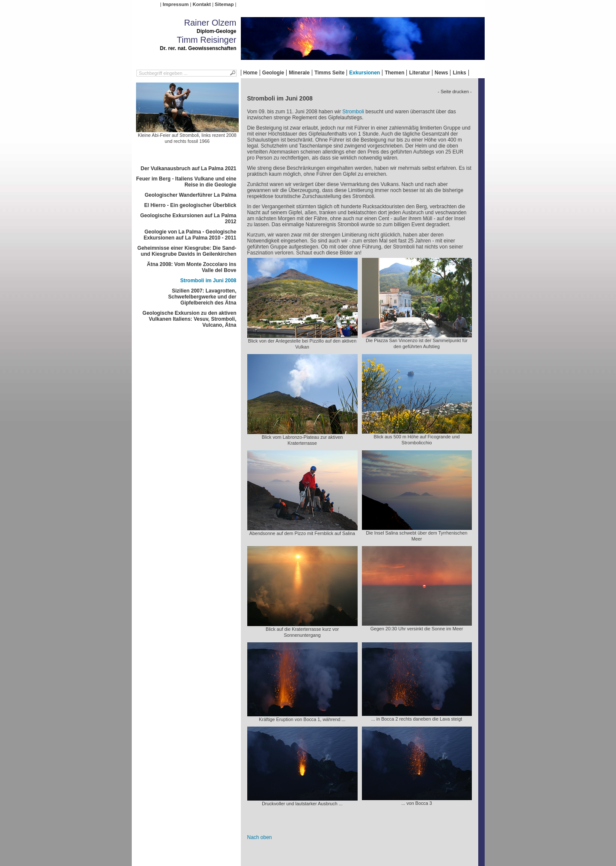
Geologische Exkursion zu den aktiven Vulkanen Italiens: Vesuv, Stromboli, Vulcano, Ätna (189, 319)
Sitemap (224, 4)
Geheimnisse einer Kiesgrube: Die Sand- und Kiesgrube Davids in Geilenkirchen (187, 251)
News (441, 73)
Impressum (176, 4)
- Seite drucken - (455, 92)
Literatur (419, 73)
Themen (394, 73)
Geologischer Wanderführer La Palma (190, 195)
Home (250, 73)
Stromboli (353, 112)
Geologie (273, 73)
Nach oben (260, 837)
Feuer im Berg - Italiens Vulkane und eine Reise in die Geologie (186, 182)
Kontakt (201, 4)
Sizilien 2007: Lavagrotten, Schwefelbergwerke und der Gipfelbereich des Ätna (202, 297)
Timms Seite (329, 73)
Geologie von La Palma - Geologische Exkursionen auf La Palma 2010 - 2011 (190, 235)
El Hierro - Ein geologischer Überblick (190, 205)
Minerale (299, 73)
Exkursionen (364, 73)
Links (459, 73)
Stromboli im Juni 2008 (208, 281)
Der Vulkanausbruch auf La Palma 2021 (189, 168)
